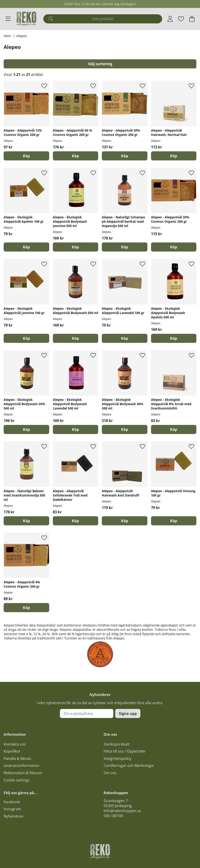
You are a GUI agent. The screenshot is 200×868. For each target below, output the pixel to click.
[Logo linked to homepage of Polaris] (26, 19)
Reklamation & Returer (23, 773)
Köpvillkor (12, 751)
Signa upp (128, 713)
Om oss (110, 773)
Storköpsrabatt (117, 744)
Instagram (12, 809)
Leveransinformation (22, 766)
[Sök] (103, 19)
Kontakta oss (15, 744)
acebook (13, 802)
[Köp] (26, 156)
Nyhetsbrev (13, 816)
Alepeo (22, 36)
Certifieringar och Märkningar (129, 766)
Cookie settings (17, 780)
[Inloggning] (170, 19)
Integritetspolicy (117, 758)
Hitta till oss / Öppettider (125, 751)
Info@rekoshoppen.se (122, 811)
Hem (7, 36)
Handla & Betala (17, 758)
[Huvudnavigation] (8, 19)
